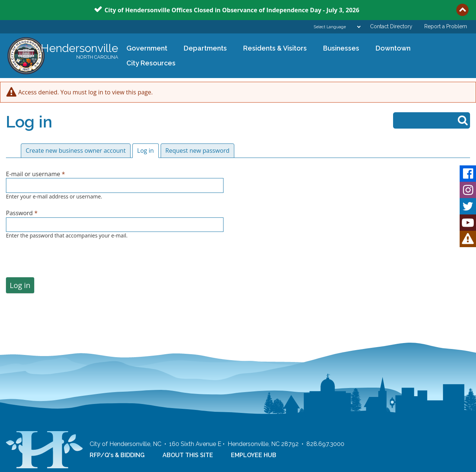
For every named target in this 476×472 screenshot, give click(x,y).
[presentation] (62, 263)
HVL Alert (468, 239)
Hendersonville (79, 52)
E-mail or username (36, 174)
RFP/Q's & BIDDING (117, 455)
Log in (148, 151)
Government (144, 49)
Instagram (468, 190)
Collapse (462, 10)
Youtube (468, 223)
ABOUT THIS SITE (188, 455)
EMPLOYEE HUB (254, 455)
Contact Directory (391, 26)
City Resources (151, 63)
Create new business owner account (76, 151)
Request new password (198, 151)
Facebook (468, 174)
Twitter (468, 206)
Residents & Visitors (273, 49)
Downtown (391, 49)
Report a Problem (446, 26)
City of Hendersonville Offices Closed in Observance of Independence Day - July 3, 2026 (232, 10)
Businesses (339, 49)
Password (22, 213)
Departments (203, 49)
